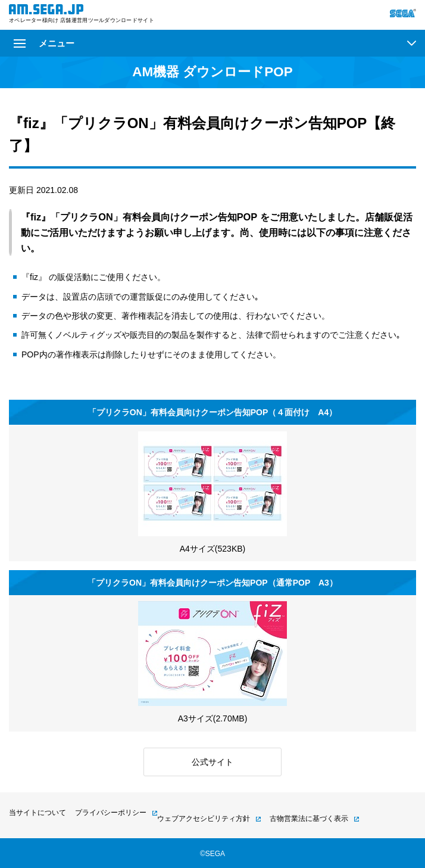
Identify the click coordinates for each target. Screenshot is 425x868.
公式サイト (212, 762)
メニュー (44, 43)
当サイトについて (37, 813)
